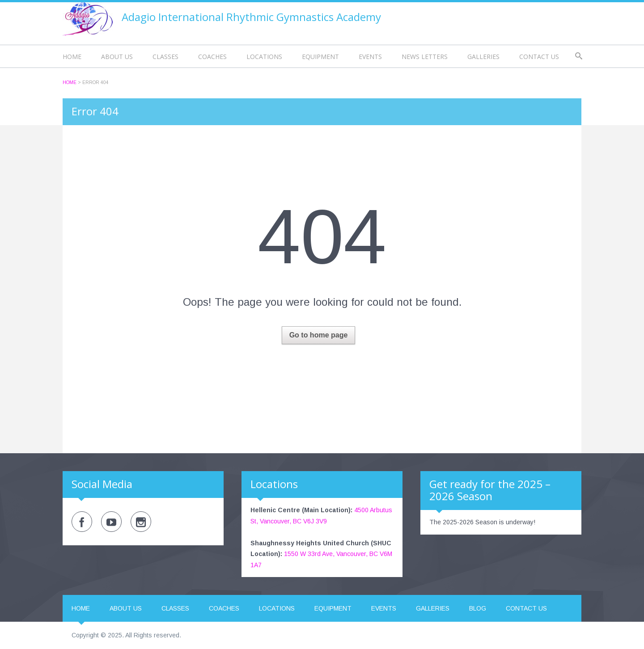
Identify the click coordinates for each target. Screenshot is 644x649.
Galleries (483, 57)
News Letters (425, 57)
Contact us (539, 57)
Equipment (320, 57)
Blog (478, 608)
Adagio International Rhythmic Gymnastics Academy (251, 17)
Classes (165, 57)
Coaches (212, 57)
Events (370, 57)
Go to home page (319, 335)
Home (72, 57)
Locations (264, 57)
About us (117, 57)
